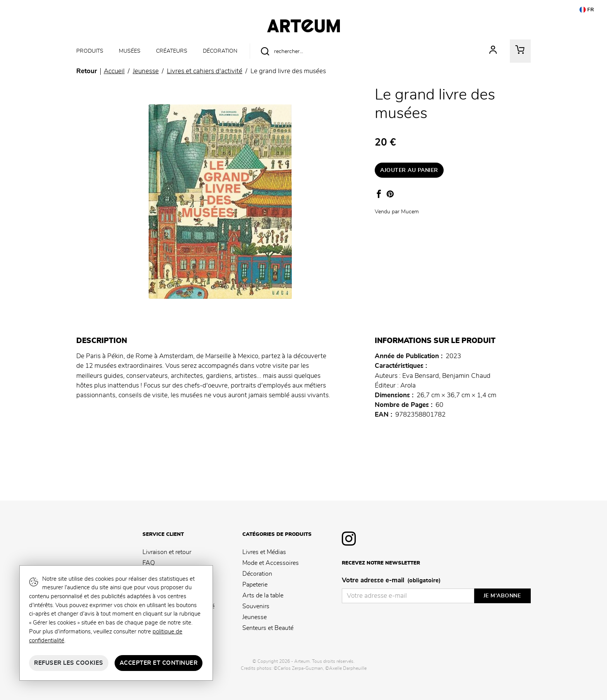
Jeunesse (255, 617)
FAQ (149, 563)
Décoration (220, 51)
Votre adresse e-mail (391, 581)
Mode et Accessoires (271, 563)
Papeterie (255, 585)
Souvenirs (256, 606)
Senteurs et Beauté (268, 628)
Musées (130, 51)
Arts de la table (263, 595)
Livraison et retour (167, 552)
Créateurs (172, 51)
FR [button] (587, 10)
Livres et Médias (264, 552)
